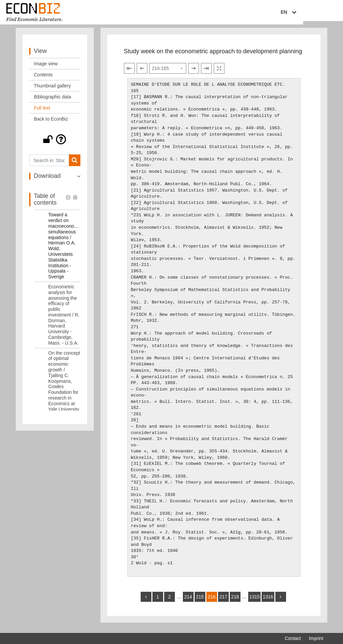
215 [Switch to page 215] (200, 600)
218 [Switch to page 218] (235, 600)
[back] (146, 600)
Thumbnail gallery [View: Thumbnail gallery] (52, 90)
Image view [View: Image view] (46, 68)
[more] (281, 600)
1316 (268, 600)
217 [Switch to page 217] (223, 600)
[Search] (75, 164)
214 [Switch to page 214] (188, 600)
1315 (254, 600)
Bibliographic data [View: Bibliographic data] (52, 101)
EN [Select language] (319, 12)
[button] (55, 143)
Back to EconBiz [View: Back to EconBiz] (51, 123)
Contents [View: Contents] (43, 79)
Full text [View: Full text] (42, 112)
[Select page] (168, 72)
